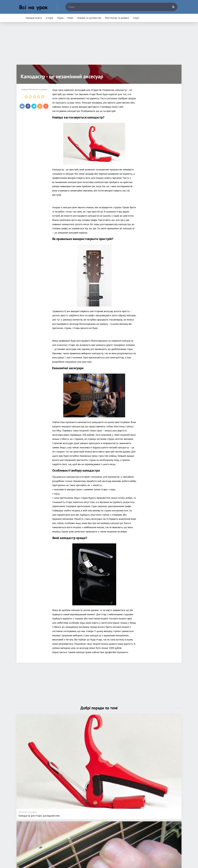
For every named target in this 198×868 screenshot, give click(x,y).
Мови (70, 18)
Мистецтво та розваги (117, 18)
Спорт (136, 18)
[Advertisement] (99, 45)
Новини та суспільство (89, 18)
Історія (49, 18)
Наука (60, 18)
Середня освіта (34, 18)
